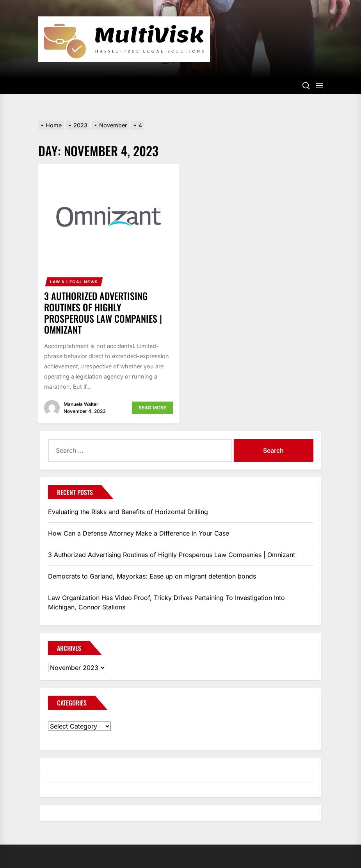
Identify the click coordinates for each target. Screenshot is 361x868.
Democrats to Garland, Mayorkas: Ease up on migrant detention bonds (152, 576)
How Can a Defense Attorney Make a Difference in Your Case (139, 533)
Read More (152, 408)
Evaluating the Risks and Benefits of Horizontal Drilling (128, 512)
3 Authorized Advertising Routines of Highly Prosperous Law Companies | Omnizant (103, 313)
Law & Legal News (74, 282)
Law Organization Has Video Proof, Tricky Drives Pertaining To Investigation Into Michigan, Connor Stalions (166, 602)
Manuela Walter (81, 404)
